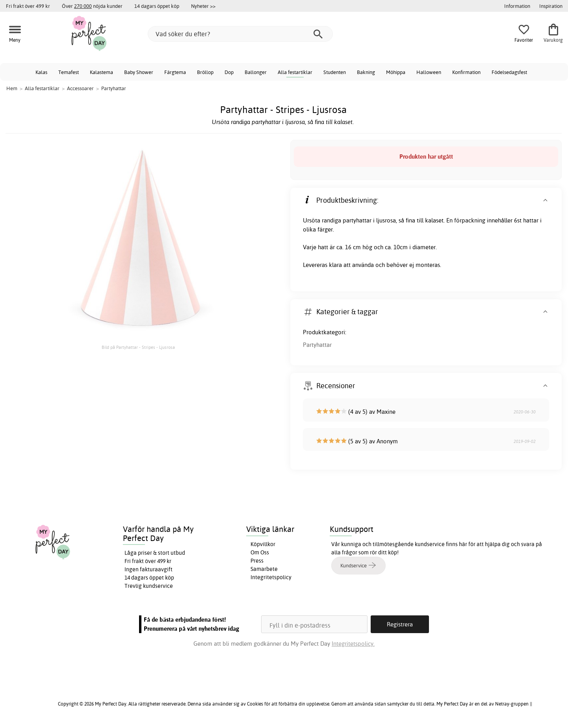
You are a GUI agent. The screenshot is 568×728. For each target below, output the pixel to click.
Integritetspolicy (271, 577)
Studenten (335, 72)
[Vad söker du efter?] (240, 34)
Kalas (41, 72)
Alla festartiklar (295, 72)
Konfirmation (466, 72)
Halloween (429, 72)
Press (257, 561)
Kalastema (101, 72)
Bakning (366, 72)
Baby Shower (139, 72)
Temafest (69, 72)
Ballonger (256, 72)
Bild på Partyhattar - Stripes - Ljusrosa (138, 347)
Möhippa (396, 72)
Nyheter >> (203, 6)
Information (517, 6)
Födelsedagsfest (509, 72)
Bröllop (205, 72)
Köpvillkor (263, 544)
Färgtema (175, 72)
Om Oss (260, 552)
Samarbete (264, 569)
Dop (229, 72)
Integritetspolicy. (353, 644)
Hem (12, 88)
